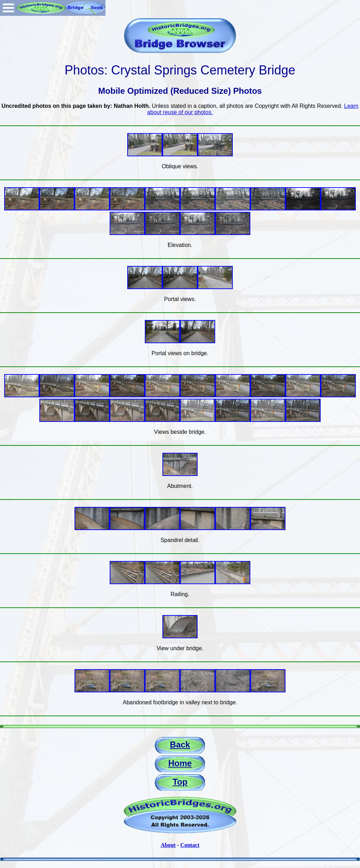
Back (180, 745)
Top (180, 782)
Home (180, 763)
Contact (190, 845)
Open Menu (8, 8)
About (168, 845)
